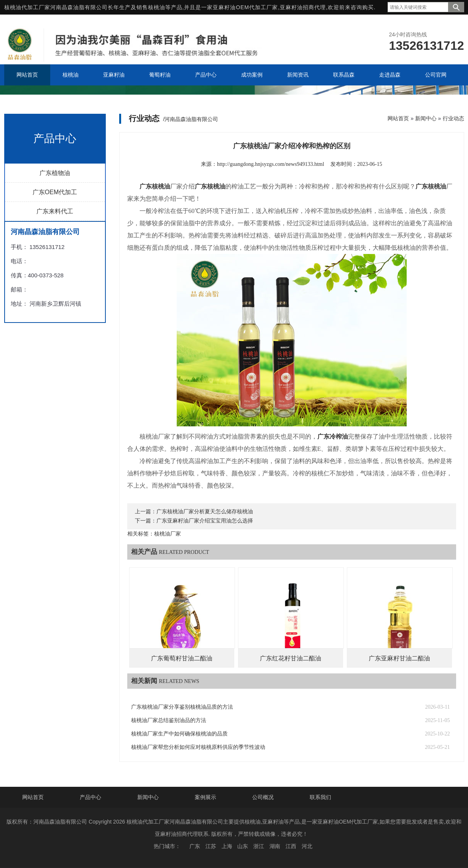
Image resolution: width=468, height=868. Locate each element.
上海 (227, 846)
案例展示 (205, 797)
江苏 (211, 846)
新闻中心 (426, 118)
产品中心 (90, 797)
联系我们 (320, 797)
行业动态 (453, 118)
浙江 (259, 846)
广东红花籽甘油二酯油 (291, 658)
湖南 (275, 846)
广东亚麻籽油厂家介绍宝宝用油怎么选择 (205, 521)
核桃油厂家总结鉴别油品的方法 (169, 720)
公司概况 (263, 797)
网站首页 (398, 118)
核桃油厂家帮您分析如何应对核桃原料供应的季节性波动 (198, 747)
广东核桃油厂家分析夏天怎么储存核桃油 (205, 512)
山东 (243, 846)
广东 (195, 846)
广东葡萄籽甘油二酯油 (182, 658)
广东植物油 (55, 173)
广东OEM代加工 (55, 192)
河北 (307, 846)
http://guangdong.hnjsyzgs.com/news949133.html (271, 164)
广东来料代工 (55, 211)
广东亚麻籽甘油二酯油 (399, 658)
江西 (291, 846)
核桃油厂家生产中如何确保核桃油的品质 (179, 734)
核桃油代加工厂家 (27, 7)
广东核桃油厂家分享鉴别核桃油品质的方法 (182, 707)
